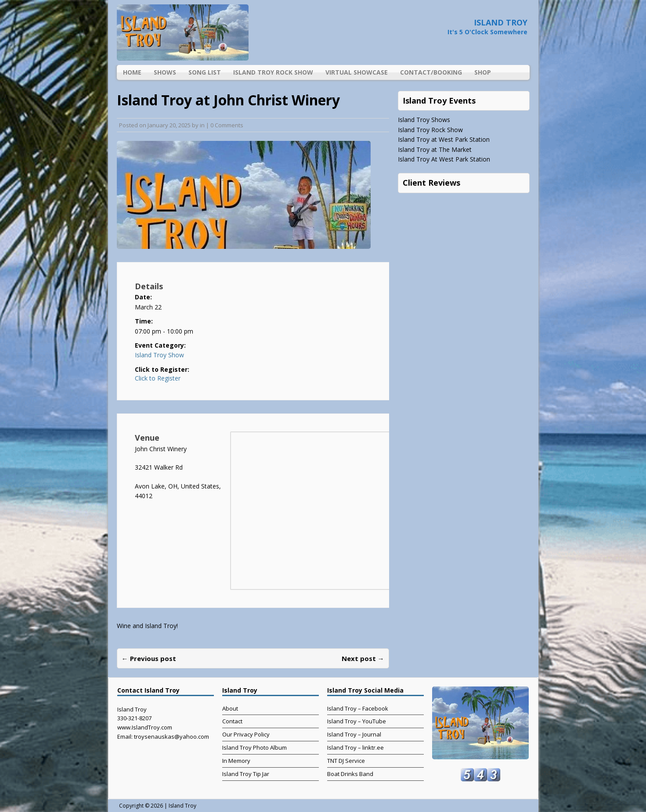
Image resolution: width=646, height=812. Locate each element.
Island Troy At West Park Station (444, 159)
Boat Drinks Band (350, 774)
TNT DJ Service (346, 761)
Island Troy (182, 806)
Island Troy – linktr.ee (355, 747)
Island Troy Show (159, 355)
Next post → (363, 658)
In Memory (236, 761)
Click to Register (158, 378)
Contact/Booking (431, 72)
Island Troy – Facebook (358, 708)
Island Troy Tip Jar (246, 774)
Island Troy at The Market (435, 149)
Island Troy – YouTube (357, 721)
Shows (165, 72)
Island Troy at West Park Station (444, 139)
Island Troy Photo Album (254, 747)
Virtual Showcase (357, 72)
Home (132, 72)
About (230, 708)
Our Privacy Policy (246, 734)
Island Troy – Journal (354, 734)
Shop (483, 72)
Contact (232, 721)
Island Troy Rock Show (273, 72)
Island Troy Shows (424, 120)
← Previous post (149, 658)
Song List (205, 72)
